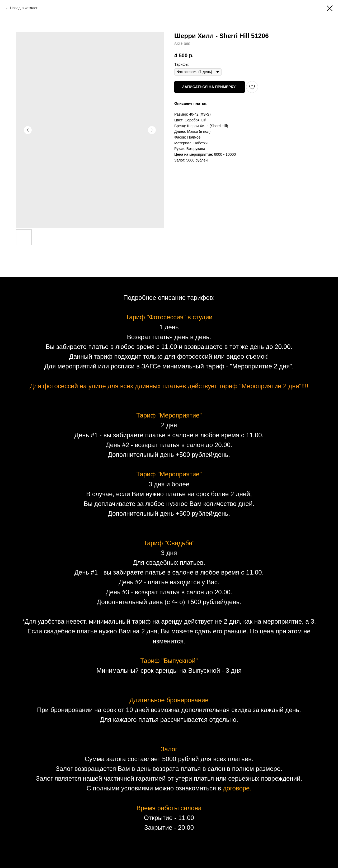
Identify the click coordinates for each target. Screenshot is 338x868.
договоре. (237, 788)
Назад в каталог (24, 8)
